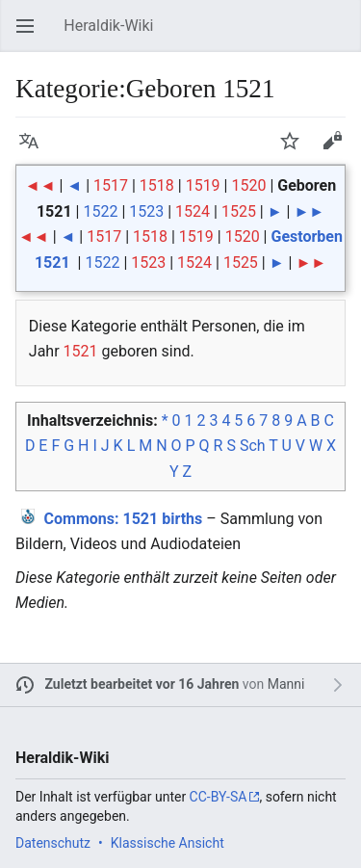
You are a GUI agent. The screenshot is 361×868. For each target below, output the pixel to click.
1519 (203, 185)
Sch (253, 446)
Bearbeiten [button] (338, 150)
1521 (81, 351)
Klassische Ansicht (168, 843)
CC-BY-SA (219, 797)
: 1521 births (124, 519)
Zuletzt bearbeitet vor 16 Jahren (142, 684)
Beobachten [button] (296, 150)
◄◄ (40, 185)
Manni (286, 684)
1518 (157, 185)
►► (309, 211)
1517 (111, 185)
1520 (248, 185)
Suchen (342, 35)
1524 (193, 211)
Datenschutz (53, 843)
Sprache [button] (35, 150)
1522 (100, 211)
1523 (146, 211)
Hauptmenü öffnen (31, 35)
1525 (239, 211)
